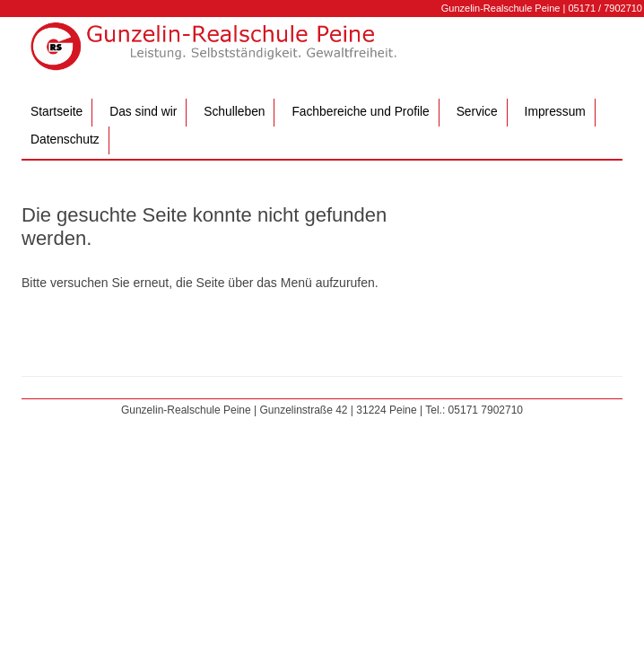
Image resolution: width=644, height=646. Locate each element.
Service (477, 112)
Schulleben (234, 112)
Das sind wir (143, 112)
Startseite (57, 112)
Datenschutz (65, 140)
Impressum (555, 112)
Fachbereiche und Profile (360, 112)
